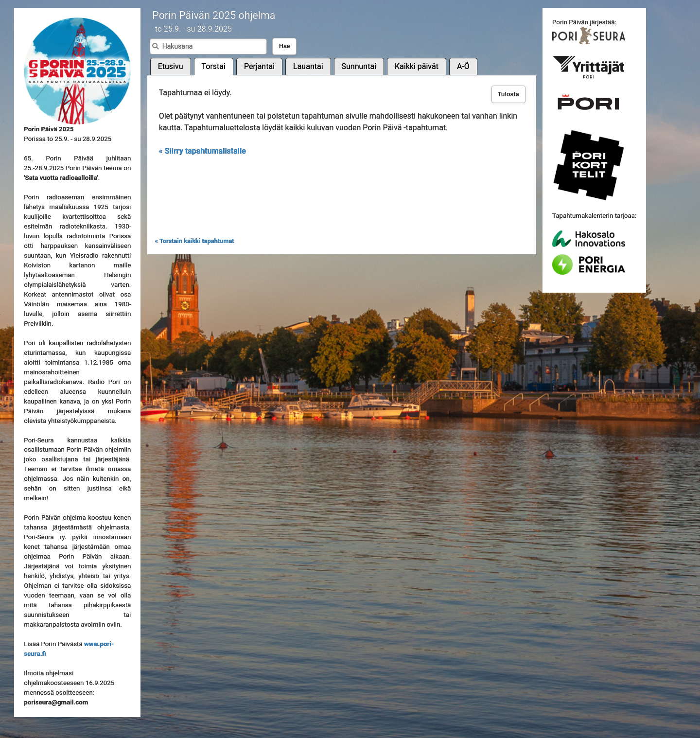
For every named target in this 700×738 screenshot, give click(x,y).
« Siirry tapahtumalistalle (202, 151)
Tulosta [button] (508, 94)
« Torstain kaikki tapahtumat (195, 241)
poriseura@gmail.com (56, 702)
